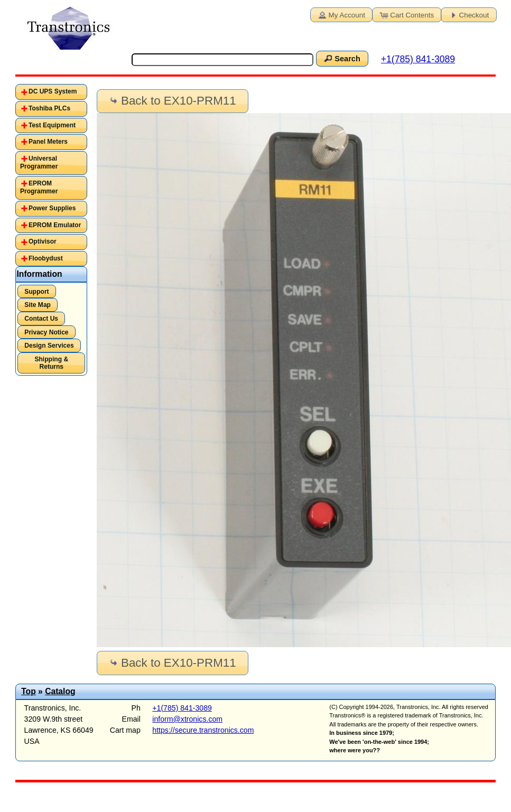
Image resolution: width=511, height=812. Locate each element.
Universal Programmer (39, 163)
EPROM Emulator (55, 225)
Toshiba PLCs (49, 108)
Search (341, 58)
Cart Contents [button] (406, 14)
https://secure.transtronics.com (203, 730)
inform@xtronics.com (187, 719)
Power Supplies (52, 208)
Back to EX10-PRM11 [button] (172, 101)
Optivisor (43, 241)
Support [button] (36, 292)
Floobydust (46, 258)
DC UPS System (53, 91)
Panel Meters (48, 142)
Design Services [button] (49, 346)
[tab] (51, 92)
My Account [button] (341, 14)
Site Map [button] (38, 305)
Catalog (60, 691)
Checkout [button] (468, 14)
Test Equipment (52, 125)
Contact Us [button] (41, 319)
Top (29, 691)
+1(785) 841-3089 (418, 59)
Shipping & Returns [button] (51, 363)
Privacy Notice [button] (46, 332)
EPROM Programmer (39, 188)
